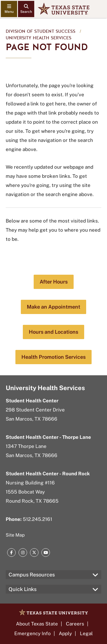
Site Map (15, 535)
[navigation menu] (9, 9)
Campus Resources (32, 575)
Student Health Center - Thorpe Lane (48, 437)
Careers (75, 624)
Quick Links (23, 589)
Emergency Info (33, 633)
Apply (65, 633)
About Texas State (37, 624)
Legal (86, 633)
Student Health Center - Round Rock (48, 474)
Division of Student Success (41, 31)
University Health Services (39, 38)
